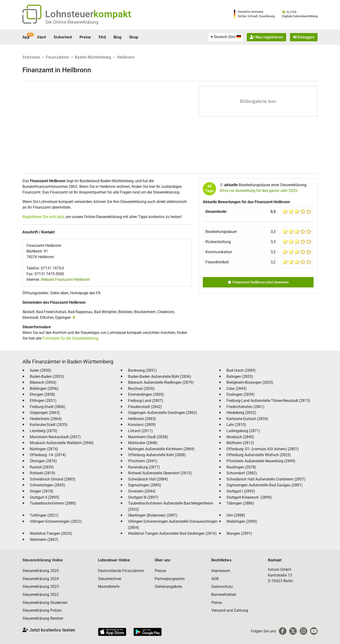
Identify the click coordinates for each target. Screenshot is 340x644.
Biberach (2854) (43, 382)
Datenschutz (222, 587)
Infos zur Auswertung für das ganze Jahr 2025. (259, 191)
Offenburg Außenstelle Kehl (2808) (157, 455)
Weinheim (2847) (44, 540)
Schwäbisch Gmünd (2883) (53, 479)
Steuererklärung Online (43, 560)
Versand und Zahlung (230, 610)
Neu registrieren (266, 37)
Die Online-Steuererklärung (72, 22)
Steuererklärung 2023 (41, 587)
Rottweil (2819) (42, 473)
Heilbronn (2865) (142, 419)
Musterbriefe (109, 587)
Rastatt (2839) (42, 467)
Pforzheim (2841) (143, 461)
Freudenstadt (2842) (145, 407)
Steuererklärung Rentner (43, 618)
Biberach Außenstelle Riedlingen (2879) (161, 382)
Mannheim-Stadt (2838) (148, 437)
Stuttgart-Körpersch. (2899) (249, 497)
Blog (118, 37)
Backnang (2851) (142, 370)
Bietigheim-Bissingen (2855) (250, 382)
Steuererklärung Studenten (45, 603)
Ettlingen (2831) (43, 401)
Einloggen (304, 37)
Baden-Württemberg (93, 57)
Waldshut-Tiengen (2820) (51, 533)
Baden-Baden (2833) (47, 377)
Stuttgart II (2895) (45, 497)
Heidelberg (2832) (241, 413)
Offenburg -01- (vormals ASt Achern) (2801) (263, 449)
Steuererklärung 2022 (41, 595)
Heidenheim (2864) (46, 419)
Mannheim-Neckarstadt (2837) (55, 437)
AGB (215, 579)
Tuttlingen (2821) (44, 515)
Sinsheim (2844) (142, 491)
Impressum (221, 571)
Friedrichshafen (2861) (245, 407)
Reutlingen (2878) (241, 467)
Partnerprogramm (170, 579)
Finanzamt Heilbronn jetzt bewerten (258, 282)
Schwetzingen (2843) (47, 485)
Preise (85, 37)
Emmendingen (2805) (146, 394)
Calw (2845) (237, 389)
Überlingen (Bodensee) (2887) (153, 515)
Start (41, 37)
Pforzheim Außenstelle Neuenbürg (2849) (261, 461)
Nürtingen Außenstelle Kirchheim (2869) (161, 449)
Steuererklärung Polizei (42, 610)
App (26, 37)
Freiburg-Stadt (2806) (48, 407)
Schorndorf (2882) (242, 473)
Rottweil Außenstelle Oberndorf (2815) (160, 473)
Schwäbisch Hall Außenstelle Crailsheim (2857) (266, 479)
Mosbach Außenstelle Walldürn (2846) (62, 443)
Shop (134, 37)
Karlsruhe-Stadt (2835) (49, 425)
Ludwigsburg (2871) (243, 431)
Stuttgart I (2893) (241, 491)
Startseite (31, 57)
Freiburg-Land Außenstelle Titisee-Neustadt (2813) (268, 401)
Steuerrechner (110, 579)
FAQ (102, 37)
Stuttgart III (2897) (143, 497)
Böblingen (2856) (44, 389)
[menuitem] (225, 37)
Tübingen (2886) (240, 503)
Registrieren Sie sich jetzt (43, 217)
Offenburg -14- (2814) (48, 455)
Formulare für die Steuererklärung (70, 338)
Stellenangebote (168, 587)
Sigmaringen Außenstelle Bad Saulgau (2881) (265, 485)
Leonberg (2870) (44, 431)
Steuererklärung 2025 (41, 571)
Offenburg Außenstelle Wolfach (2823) (259, 455)
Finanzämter (58, 57)
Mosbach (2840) (240, 437)
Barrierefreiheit (224, 595)
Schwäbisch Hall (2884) (148, 479)
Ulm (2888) (236, 515)
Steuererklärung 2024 (41, 579)
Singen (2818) (42, 491)
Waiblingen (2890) (242, 521)
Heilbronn (126, 57)
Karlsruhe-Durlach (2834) (247, 419)
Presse (160, 571)
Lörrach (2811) (140, 431)
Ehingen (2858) (42, 394)
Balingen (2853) (240, 377)
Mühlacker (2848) (143, 443)
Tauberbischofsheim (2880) (53, 503)
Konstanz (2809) (142, 425)
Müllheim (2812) (240, 443)
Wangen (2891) (239, 533)
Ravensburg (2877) (144, 467)
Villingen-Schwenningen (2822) (56, 521)
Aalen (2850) (40, 370)
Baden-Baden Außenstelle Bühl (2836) (160, 377)
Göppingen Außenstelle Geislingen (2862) (163, 413)
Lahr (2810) (236, 425)
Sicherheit (63, 37)
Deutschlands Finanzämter (121, 571)
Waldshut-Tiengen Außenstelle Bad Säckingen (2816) (172, 533)
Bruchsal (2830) (141, 389)
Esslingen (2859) (240, 394)
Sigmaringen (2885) (145, 485)
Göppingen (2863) (45, 413)
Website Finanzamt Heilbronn (65, 280)
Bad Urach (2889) (241, 370)
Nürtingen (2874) (44, 449)
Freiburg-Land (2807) (146, 401)
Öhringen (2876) (43, 461)
